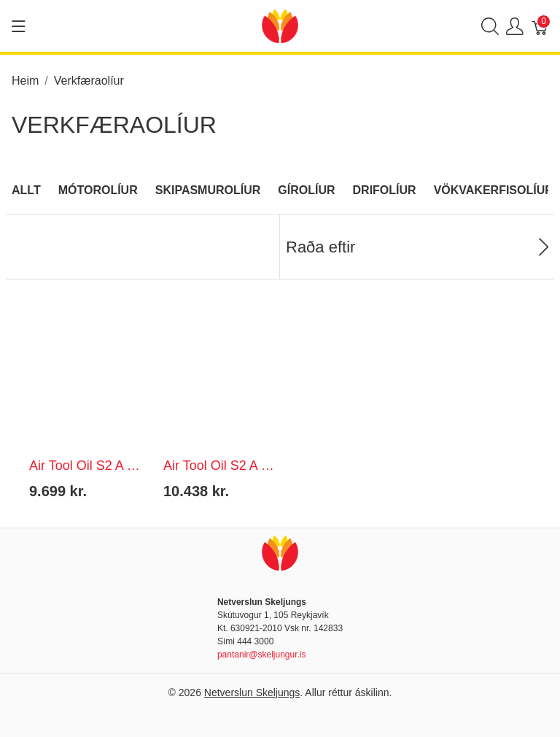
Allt (26, 190)
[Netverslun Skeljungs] (280, 25)
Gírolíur (306, 190)
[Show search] (490, 26)
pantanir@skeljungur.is (262, 655)
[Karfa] (540, 26)
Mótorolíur (98, 190)
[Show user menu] (515, 26)
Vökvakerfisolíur (494, 190)
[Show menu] (19, 26)
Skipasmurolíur (208, 190)
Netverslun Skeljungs (252, 692)
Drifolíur (385, 190)
